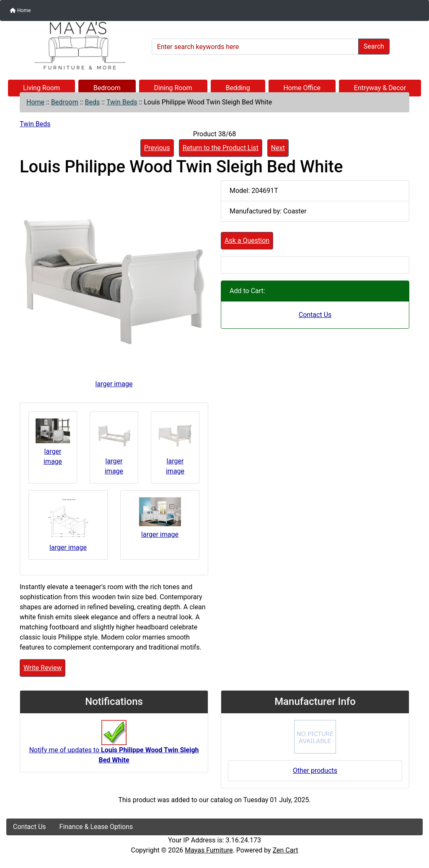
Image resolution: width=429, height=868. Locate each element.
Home (20, 10)
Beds (92, 102)
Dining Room (173, 88)
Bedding (238, 88)
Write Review (43, 668)
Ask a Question (247, 240)
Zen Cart (286, 850)
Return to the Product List (221, 148)
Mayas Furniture (209, 850)
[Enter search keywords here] (255, 47)
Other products (315, 771)
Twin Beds (122, 102)
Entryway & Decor (380, 88)
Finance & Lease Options (96, 827)
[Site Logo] (76, 46)
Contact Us (315, 315)
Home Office (302, 88)
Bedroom (107, 88)
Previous (157, 148)
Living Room (41, 88)
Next (278, 148)
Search (374, 46)
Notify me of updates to (114, 746)
